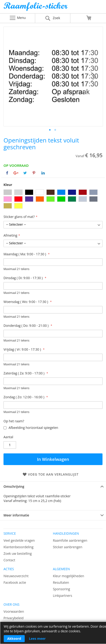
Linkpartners (63, 596)
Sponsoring (62, 589)
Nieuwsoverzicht (16, 576)
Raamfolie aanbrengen (70, 540)
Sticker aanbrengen (68, 547)
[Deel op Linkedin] (43, 173)
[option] (8, 192)
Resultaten (61, 582)
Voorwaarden (14, 611)
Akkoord (14, 639)
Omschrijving (14, 486)
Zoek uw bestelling (18, 553)
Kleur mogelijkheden (68, 576)
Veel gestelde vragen (19, 540)
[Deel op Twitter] (25, 173)
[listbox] (53, 200)
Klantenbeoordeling (19, 547)
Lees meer (37, 639)
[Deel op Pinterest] (34, 173)
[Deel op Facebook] (7, 173)
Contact (9, 560)
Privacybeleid (14, 618)
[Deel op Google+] (16, 173)
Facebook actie (15, 582)
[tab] (53, 486)
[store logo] (53, 8)
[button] (93, 76)
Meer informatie (16, 515)
